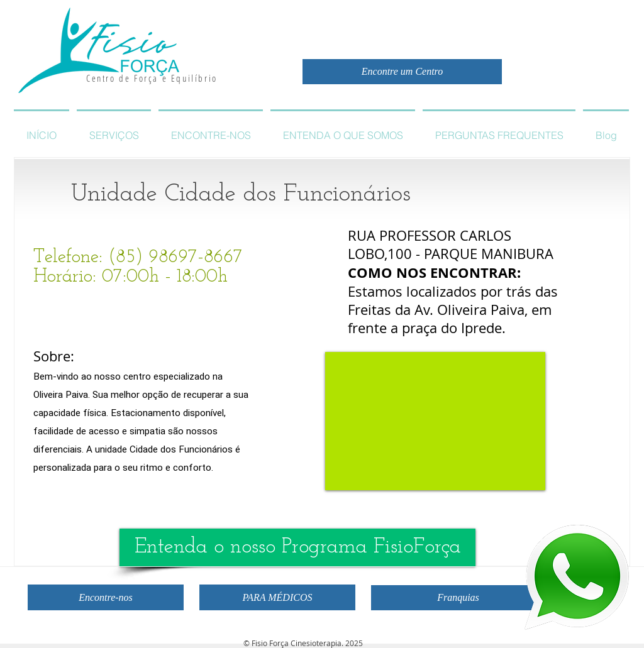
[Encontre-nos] (106, 597)
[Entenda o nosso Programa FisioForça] (297, 547)
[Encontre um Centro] (402, 72)
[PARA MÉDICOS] (277, 597)
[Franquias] (458, 598)
